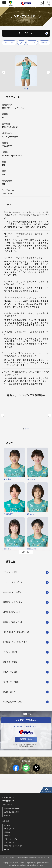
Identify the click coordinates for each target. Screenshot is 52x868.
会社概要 (7, 825)
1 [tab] (25, 89)
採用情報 (7, 832)
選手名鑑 (44, 43)
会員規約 (7, 836)
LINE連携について (8, 801)
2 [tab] (28, 89)
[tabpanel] (26, 71)
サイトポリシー (9, 842)
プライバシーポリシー (12, 839)
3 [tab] (27, 429)
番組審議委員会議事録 (12, 809)
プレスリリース (9, 829)
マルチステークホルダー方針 (14, 846)
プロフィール (9, 43)
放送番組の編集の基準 (12, 812)
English (7, 849)
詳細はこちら (26, 739)
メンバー (32, 43)
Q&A (21, 43)
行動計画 (7, 815)
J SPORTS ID (7, 797)
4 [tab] (29, 429)
